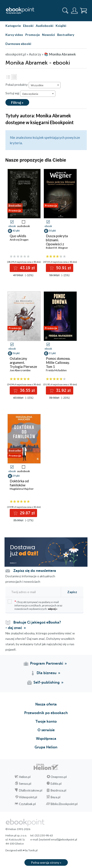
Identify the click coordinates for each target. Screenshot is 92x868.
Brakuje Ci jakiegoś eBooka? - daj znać (33, 625)
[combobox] (45, 85)
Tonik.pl (33, 850)
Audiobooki (45, 26)
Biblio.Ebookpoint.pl (64, 804)
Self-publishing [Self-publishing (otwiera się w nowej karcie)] (47, 682)
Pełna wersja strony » (46, 862)
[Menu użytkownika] (74, 11)
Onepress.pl (59, 777)
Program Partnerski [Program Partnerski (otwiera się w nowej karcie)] (47, 664)
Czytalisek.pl (27, 804)
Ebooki (28, 26)
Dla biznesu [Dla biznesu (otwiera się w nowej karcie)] (47, 673)
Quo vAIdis (18, 236)
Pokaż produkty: (17, 85)
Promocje (33, 35)
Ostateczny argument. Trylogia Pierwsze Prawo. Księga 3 (23, 364)
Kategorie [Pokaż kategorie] (13, 26)
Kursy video (14, 35)
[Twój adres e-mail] (32, 592)
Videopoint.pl (28, 797)
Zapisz (72, 592)
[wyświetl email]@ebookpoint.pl (58, 839)
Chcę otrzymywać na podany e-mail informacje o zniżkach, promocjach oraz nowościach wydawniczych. (35, 605)
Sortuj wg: (13, 93)
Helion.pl (25, 777)
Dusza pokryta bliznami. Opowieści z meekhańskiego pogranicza (57, 244)
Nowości (48, 35)
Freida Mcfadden (56, 370)
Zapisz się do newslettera (35, 571)
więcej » (53, 609)
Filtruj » (17, 102)
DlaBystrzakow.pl (31, 790)
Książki (61, 26)
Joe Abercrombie (20, 370)
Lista (8, 77)
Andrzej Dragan (19, 240)
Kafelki (14, 77)
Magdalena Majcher (22, 489)
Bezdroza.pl (58, 790)
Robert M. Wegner (57, 248)
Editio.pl (56, 784)
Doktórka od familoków (19, 483)
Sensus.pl (25, 784)
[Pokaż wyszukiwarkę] (65, 11)
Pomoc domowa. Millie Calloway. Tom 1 (58, 362)
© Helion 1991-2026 (18, 829)
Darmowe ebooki (18, 44)
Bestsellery (66, 35)
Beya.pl (55, 797)
